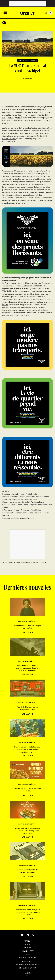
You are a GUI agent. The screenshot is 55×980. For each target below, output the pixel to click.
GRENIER (27, 973)
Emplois (27, 948)
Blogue (27, 944)
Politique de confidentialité (27, 965)
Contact (27, 954)
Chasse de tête (27, 951)
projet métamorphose (28, 112)
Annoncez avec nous (28, 958)
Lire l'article (28, 633)
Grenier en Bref (28, 961)
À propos (28, 941)
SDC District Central (12, 118)
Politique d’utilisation (28, 968)
